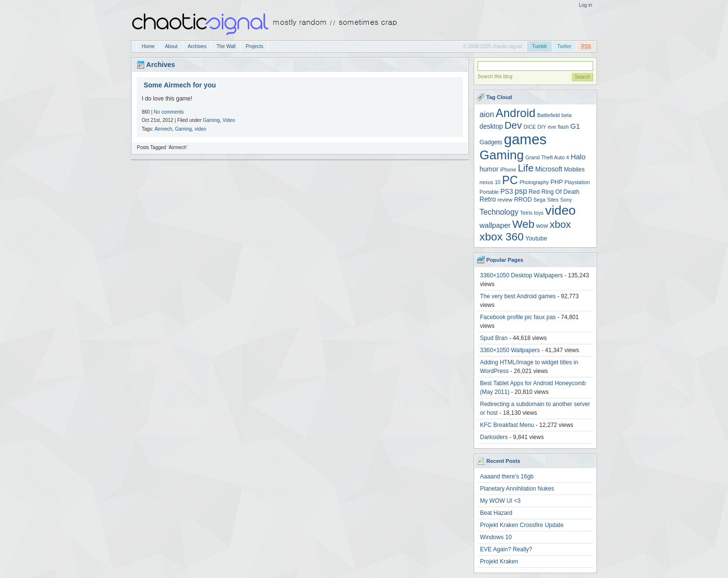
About (171, 46)
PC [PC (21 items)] (510, 180)
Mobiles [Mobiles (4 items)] (574, 170)
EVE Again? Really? (506, 549)
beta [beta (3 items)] (567, 115)
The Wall (226, 46)
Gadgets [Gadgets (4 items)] (491, 142)
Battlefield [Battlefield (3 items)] (549, 115)
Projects (254, 46)
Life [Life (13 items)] (526, 168)
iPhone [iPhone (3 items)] (508, 170)
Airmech (163, 129)
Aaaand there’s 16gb (507, 476)
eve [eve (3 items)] (552, 127)
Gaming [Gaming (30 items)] (502, 155)
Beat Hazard (496, 513)
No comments (169, 112)
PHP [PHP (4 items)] (556, 182)
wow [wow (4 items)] (542, 226)
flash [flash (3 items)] (563, 127)
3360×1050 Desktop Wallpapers (521, 275)
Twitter (564, 46)
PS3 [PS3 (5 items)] (507, 192)
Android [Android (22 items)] (515, 113)
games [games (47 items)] (525, 139)
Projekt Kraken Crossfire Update (522, 525)
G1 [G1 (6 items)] (575, 126)
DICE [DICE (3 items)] (530, 127)
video (200, 129)
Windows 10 (496, 537)
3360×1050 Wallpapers (510, 350)
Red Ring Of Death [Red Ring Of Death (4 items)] (554, 192)
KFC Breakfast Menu (507, 425)
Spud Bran (494, 338)
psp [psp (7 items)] (521, 191)
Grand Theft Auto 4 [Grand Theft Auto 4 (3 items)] (547, 157)
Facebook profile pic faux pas (518, 317)
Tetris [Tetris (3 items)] (526, 213)
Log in (586, 5)
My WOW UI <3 (500, 501)
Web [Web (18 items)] (523, 224)
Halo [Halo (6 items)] (578, 157)
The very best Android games (518, 296)
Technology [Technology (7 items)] (499, 212)
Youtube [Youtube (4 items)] (536, 238)
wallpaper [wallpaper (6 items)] (495, 225)
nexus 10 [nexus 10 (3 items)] (490, 182)
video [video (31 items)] (560, 210)
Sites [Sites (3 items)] (553, 200)
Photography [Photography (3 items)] (534, 182)
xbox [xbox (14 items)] (561, 224)
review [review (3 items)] (505, 200)
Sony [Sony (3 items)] (566, 200)
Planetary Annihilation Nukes (517, 489)
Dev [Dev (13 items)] (513, 125)
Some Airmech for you (180, 85)
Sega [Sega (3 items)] (539, 200)
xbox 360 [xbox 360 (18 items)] (502, 237)
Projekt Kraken (499, 561)
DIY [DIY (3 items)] (542, 127)
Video (229, 120)
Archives (197, 46)
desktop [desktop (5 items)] (491, 127)
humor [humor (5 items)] (489, 169)
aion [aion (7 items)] (487, 114)
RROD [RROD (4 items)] (523, 200)
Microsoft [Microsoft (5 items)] (549, 169)
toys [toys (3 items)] (539, 213)
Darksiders (494, 437)
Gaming (211, 120)
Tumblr (539, 46)
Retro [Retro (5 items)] (488, 199)
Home (148, 46)
